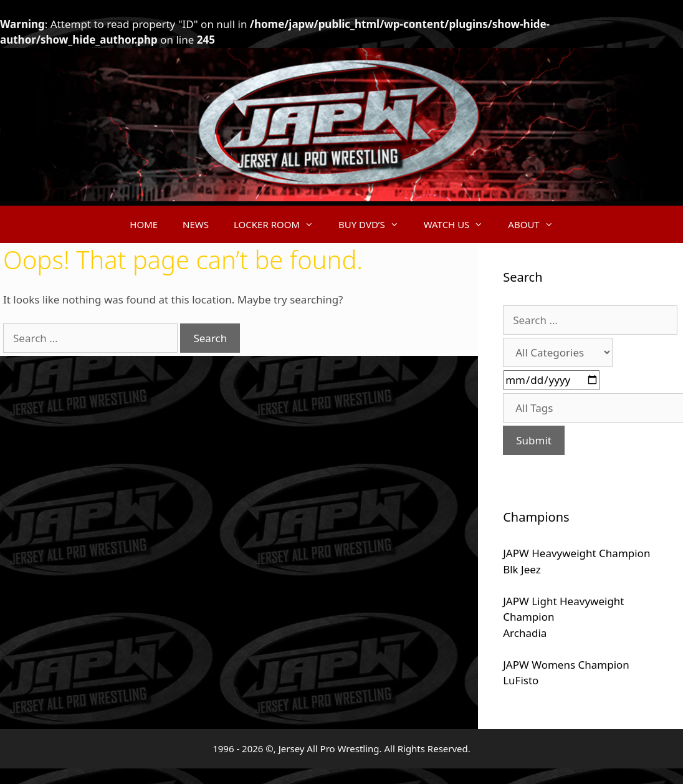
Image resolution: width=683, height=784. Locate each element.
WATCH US (460, 224)
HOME (144, 224)
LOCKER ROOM (280, 224)
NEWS (196, 224)
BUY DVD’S (375, 224)
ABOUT (537, 224)
